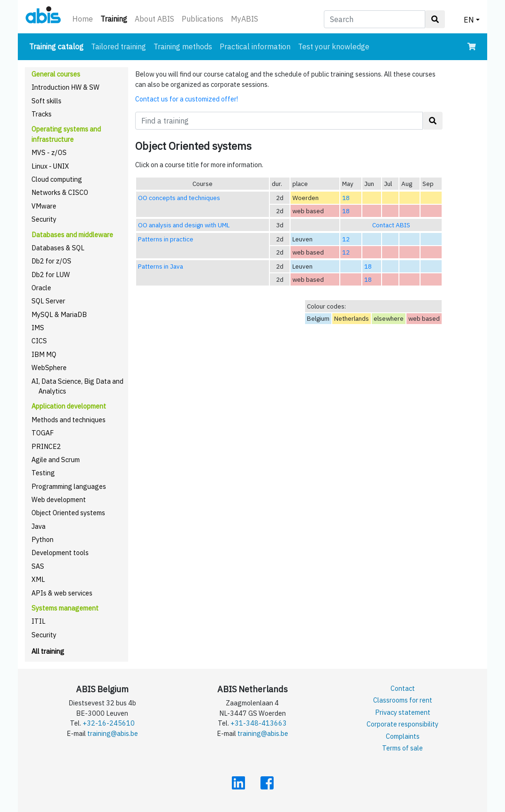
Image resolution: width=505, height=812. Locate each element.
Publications (203, 19)
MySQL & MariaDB (59, 314)
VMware (44, 206)
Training (116, 18)
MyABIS (245, 19)
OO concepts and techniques (179, 198)
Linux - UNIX (50, 166)
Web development (59, 499)
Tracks (42, 114)
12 (346, 239)
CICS (39, 341)
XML (38, 579)
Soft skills (46, 101)
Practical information (255, 46)
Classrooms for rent (403, 700)
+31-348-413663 (259, 723)
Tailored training (119, 46)
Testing (43, 473)
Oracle (41, 288)
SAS (38, 566)
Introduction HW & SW (65, 87)
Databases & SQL (58, 248)
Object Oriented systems (68, 513)
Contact (403, 688)
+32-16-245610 (109, 723)
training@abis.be (113, 733)
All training (48, 651)
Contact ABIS (391, 225)
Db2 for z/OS (51, 261)
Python (42, 539)
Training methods (183, 46)
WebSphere (49, 367)
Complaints (403, 736)
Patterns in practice (166, 239)
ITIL (38, 621)
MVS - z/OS (49, 152)
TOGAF (43, 433)
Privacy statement (403, 712)
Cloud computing (57, 179)
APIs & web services (62, 593)
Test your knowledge (334, 46)
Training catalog (58, 46)
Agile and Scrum (56, 460)
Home (83, 19)
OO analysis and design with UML (184, 225)
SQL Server (48, 301)
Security (44, 219)
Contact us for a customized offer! (187, 99)
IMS (38, 328)
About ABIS (154, 19)
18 (346, 198)
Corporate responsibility (402, 724)
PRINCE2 (46, 446)
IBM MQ (44, 354)
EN (469, 20)
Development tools (60, 553)
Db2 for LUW (51, 275)
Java (38, 526)
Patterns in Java (161, 266)
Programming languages (69, 486)
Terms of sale (402, 748)
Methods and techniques (69, 420)
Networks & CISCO (60, 192)
